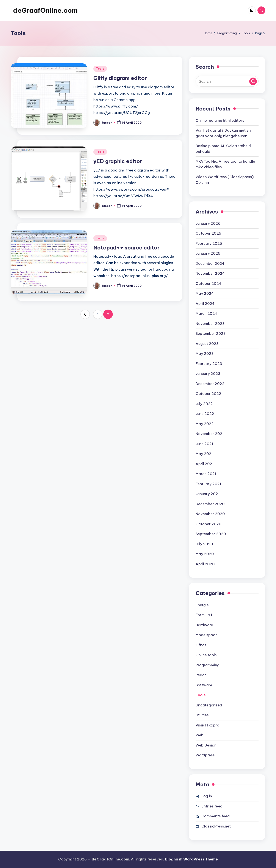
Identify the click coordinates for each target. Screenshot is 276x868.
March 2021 (206, 474)
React (201, 675)
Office (201, 645)
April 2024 (205, 304)
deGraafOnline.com (45, 10)
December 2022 (210, 384)
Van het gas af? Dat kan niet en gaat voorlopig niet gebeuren (223, 133)
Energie (202, 605)
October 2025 (208, 233)
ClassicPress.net (216, 826)
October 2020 (209, 524)
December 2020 (210, 504)
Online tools (206, 655)
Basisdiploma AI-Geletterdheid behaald (223, 149)
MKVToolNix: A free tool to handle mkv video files (225, 164)
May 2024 (205, 293)
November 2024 (210, 273)
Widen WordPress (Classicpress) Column (225, 180)
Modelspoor (206, 635)
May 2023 (205, 354)
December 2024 (210, 263)
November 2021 (210, 434)
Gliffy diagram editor (120, 78)
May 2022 (205, 424)
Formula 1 (204, 615)
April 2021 (205, 464)
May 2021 (204, 454)
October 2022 (208, 394)
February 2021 (208, 484)
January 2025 (208, 253)
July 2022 (204, 404)
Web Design (206, 745)
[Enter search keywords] (227, 81)
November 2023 (210, 324)
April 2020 (205, 564)
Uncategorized (209, 705)
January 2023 (208, 374)
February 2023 (209, 364)
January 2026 (208, 223)
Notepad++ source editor (126, 248)
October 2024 (208, 284)
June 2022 (205, 414)
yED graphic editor (118, 161)
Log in (207, 796)
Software (204, 685)
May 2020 (205, 554)
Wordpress (205, 755)
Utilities (202, 715)
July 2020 (204, 544)
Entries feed (212, 806)
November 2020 (210, 514)
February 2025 (209, 243)
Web (200, 735)
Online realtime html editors (220, 120)
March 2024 (206, 313)
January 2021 (208, 494)
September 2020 (211, 534)
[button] (85, 314)
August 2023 (207, 344)
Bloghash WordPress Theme (191, 859)
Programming (208, 665)
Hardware (204, 625)
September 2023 (211, 333)
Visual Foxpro (207, 725)
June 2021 (204, 444)
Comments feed (216, 816)
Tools (100, 69)
